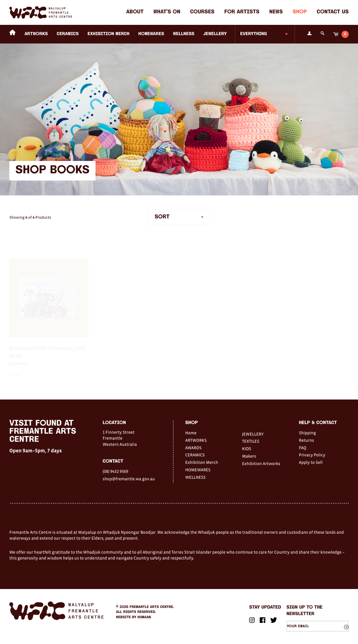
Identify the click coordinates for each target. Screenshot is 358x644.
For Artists (242, 12)
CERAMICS (68, 34)
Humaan (144, 617)
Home (191, 433)
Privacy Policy (312, 455)
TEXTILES (251, 441)
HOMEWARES (151, 34)
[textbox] (179, 217)
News (276, 12)
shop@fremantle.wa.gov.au (129, 479)
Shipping (307, 433)
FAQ (303, 448)
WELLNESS (184, 34)
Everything (253, 34)
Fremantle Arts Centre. (152, 607)
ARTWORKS (36, 34)
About (135, 12)
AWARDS (193, 448)
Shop (300, 12)
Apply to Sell (311, 462)
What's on (167, 12)
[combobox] (179, 217)
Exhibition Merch (109, 34)
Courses (202, 12)
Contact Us (333, 12)
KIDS (246, 449)
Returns (307, 440)
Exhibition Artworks (261, 464)
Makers (249, 456)
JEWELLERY (215, 34)
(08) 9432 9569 (115, 471)
